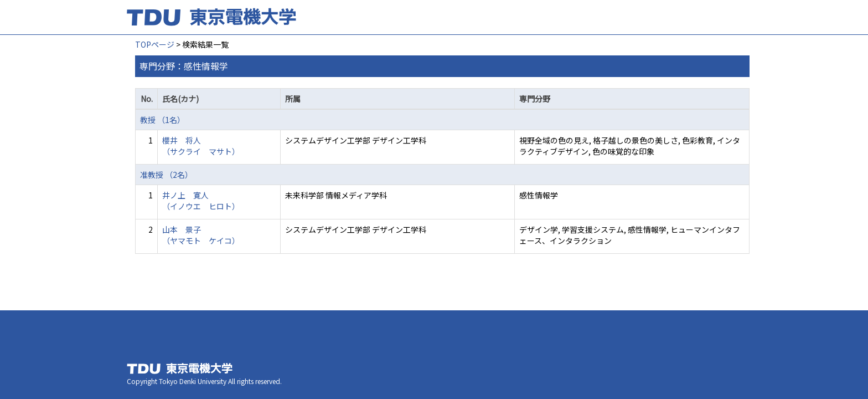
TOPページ (155, 44)
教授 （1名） (162, 120)
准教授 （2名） (166, 175)
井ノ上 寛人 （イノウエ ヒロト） (201, 201)
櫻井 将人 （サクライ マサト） (201, 146)
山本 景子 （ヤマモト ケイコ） (201, 235)
